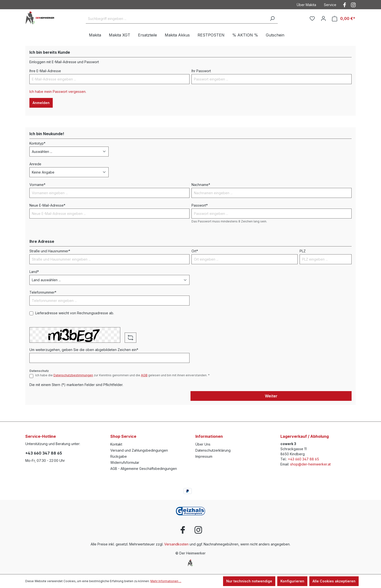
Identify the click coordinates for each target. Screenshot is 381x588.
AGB (144, 375)
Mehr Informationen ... (166, 581)
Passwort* (200, 205)
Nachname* (201, 185)
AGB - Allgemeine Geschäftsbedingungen (144, 469)
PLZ (303, 251)
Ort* (195, 251)
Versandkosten (176, 544)
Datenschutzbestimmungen (73, 375)
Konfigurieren (292, 581)
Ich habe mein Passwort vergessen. (58, 92)
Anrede (35, 164)
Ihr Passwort (201, 71)
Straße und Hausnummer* (50, 251)
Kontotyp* (37, 143)
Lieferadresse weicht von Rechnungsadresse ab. (75, 313)
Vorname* (37, 185)
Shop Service (123, 436)
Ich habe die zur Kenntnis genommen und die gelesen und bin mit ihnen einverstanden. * (122, 375)
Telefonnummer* (43, 292)
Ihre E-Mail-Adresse (45, 71)
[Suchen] (272, 19)
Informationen (209, 436)
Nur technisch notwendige (249, 581)
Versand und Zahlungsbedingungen (139, 450)
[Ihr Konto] (323, 18)
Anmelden (41, 103)
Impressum (204, 456)
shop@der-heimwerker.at (310, 464)
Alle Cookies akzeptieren (334, 581)
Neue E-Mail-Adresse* (47, 205)
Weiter (271, 396)
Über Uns (203, 444)
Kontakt (116, 444)
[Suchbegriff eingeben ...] (176, 19)
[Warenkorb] (344, 19)
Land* (34, 272)
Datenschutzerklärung (213, 450)
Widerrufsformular (125, 462)
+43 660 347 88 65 (44, 453)
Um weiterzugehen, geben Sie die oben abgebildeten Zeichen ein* (84, 350)
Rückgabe (119, 456)
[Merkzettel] (312, 18)
